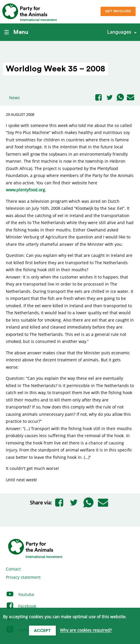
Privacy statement (23, 577)
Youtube (20, 594)
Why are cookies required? (86, 630)
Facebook (21, 606)
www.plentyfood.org (25, 190)
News (14, 98)
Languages (119, 32)
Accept (42, 631)
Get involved (118, 11)
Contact (13, 569)
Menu (16, 32)
